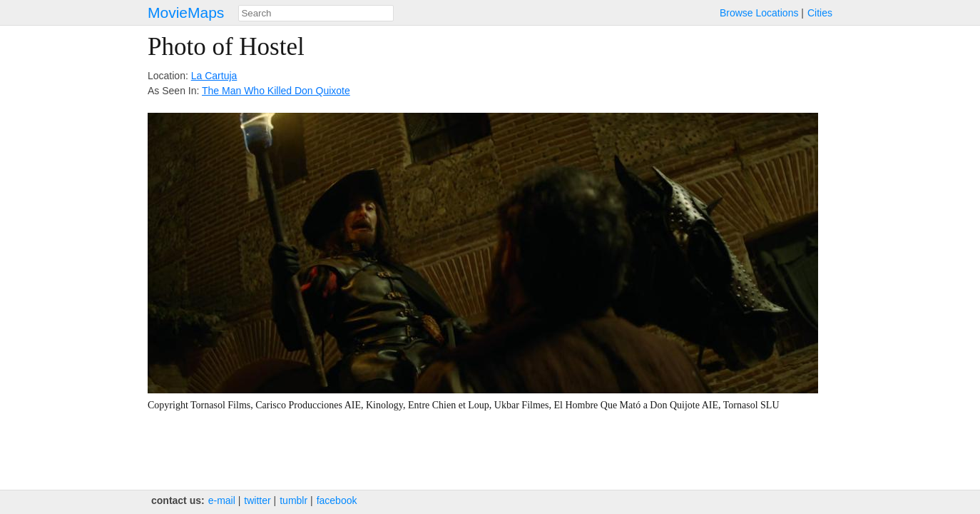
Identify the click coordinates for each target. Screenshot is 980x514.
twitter (257, 500)
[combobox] (316, 13)
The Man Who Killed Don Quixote (276, 91)
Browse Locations (759, 13)
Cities (820, 13)
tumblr (294, 500)
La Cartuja (214, 76)
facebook (337, 500)
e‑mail (222, 500)
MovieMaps (186, 12)
